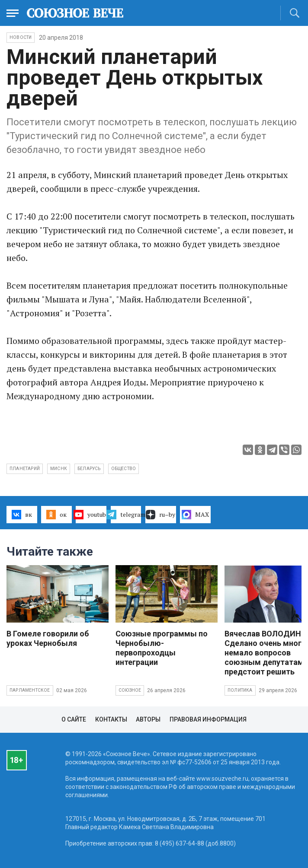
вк (22, 515)
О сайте (74, 719)
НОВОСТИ (21, 37)
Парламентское (30, 690)
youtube (91, 515)
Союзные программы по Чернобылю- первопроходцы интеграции (162, 648)
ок (56, 515)
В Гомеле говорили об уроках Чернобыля (48, 638)
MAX (195, 515)
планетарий (25, 469)
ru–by (160, 515)
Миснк (59, 469)
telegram (126, 515)
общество (124, 469)
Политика (240, 690)
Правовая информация (208, 719)
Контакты (111, 719)
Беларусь (89, 469)
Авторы (148, 719)
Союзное (130, 690)
